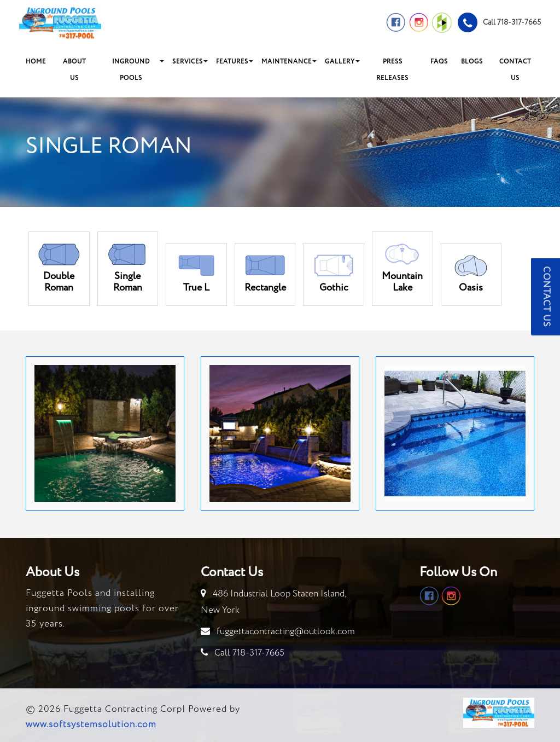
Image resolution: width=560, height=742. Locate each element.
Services (188, 62)
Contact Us (515, 70)
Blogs (472, 62)
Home (36, 62)
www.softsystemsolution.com (91, 725)
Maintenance (287, 62)
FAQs (439, 62)
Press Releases (392, 70)
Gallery (340, 62)
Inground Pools (131, 70)
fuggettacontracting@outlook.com (286, 632)
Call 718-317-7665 (249, 653)
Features (232, 62)
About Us (74, 70)
